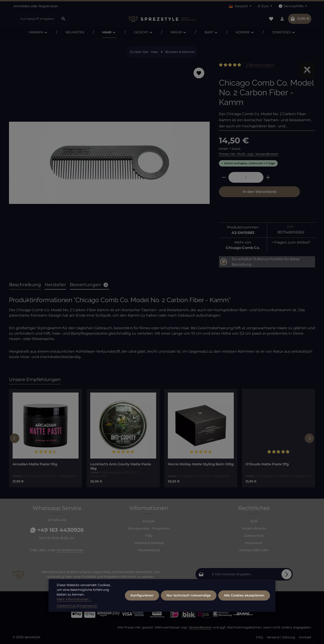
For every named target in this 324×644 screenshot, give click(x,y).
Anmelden (22, 6)
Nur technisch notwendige (189, 595)
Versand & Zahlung (149, 543)
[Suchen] (64, 19)
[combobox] (37, 19)
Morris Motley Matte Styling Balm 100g (201, 464)
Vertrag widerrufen (254, 550)
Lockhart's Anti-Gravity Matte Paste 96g (121, 466)
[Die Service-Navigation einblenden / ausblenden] (293, 6)
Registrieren (48, 6)
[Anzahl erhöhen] (268, 177)
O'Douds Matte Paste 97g (267, 464)
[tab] (25, 285)
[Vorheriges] (15, 438)
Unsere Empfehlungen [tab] (35, 379)
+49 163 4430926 (57, 530)
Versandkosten (200, 627)
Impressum (254, 543)
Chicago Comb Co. (243, 248)
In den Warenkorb (260, 192)
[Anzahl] (246, 177)
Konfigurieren (142, 595)
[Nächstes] (309, 438)
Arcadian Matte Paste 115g (35, 464)
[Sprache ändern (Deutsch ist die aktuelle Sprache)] (240, 6)
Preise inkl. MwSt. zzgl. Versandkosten (249, 154)
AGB (254, 521)
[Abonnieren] (287, 574)
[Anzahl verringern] (224, 177)
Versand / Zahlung (281, 637)
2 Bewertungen (260, 65)
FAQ (149, 536)
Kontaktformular (70, 550)
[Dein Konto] (282, 19)
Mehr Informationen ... (74, 599)
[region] (109, 164)
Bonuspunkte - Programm (149, 528)
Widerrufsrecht (254, 528)
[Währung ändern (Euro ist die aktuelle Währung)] (265, 6)
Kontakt (149, 521)
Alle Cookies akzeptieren (244, 595)
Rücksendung (149, 550)
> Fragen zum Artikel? (291, 242)
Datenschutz (254, 536)
